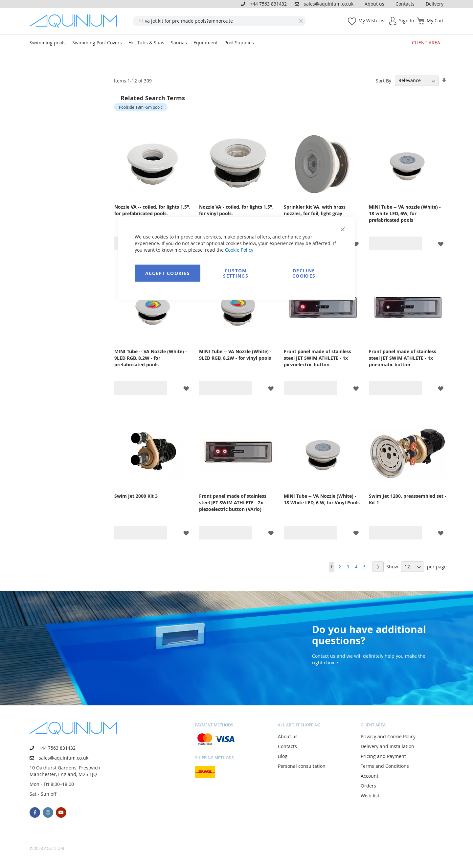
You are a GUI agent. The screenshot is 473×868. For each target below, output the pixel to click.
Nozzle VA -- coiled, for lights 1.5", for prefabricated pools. (152, 210)
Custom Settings (236, 273)
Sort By (383, 80)
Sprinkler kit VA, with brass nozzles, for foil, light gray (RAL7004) (315, 213)
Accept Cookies (168, 273)
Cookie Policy (239, 250)
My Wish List (372, 21)
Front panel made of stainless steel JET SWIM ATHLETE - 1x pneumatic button (403, 358)
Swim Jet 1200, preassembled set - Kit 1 (408, 499)
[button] (356, 244)
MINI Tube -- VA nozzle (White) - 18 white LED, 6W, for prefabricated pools (405, 213)
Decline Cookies (304, 273)
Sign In (407, 21)
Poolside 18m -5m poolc (141, 107)
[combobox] (219, 21)
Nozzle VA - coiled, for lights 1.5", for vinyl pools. (236, 210)
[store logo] (76, 21)
